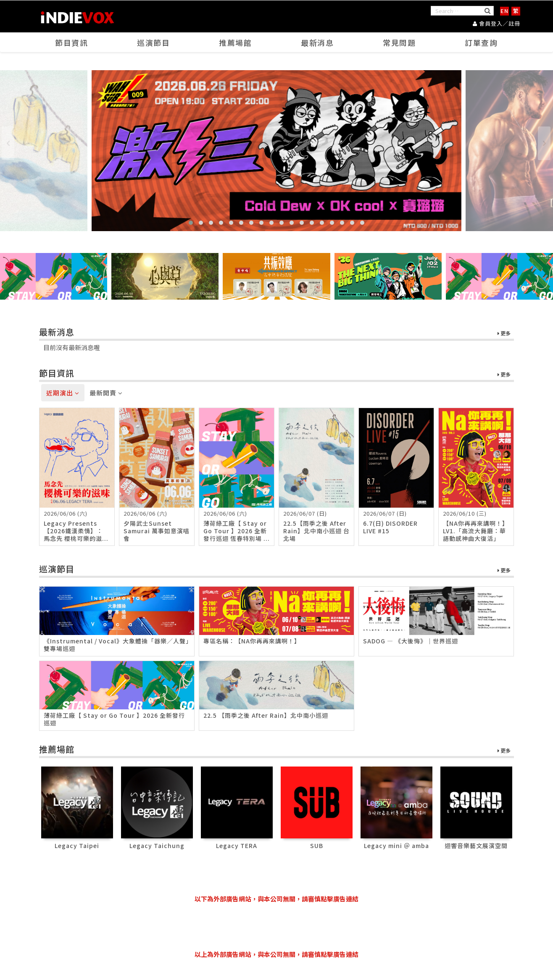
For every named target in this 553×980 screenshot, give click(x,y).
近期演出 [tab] (63, 393)
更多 (504, 333)
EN (504, 11)
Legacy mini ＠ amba (396, 846)
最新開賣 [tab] (106, 393)
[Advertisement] (276, 927)
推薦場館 (236, 42)
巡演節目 (154, 42)
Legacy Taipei (77, 846)
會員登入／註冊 (496, 23)
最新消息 (318, 42)
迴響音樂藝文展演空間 (476, 846)
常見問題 (400, 42)
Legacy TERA (237, 846)
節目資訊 (72, 42)
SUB (317, 846)
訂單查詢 (482, 42)
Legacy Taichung (157, 846)
